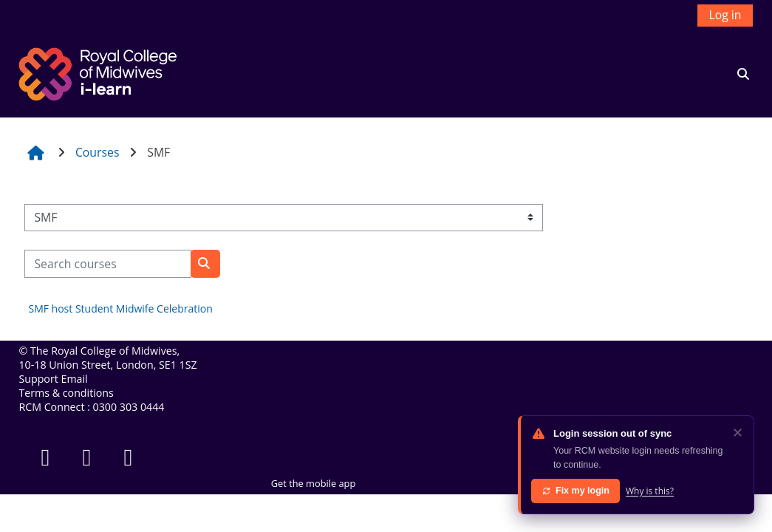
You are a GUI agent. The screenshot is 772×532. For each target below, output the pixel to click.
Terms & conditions (66, 393)
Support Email (53, 379)
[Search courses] (108, 264)
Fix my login (575, 491)
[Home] (100, 72)
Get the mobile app (313, 483)
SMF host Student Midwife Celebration (120, 308)
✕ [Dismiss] (738, 432)
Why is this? (650, 491)
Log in (725, 15)
